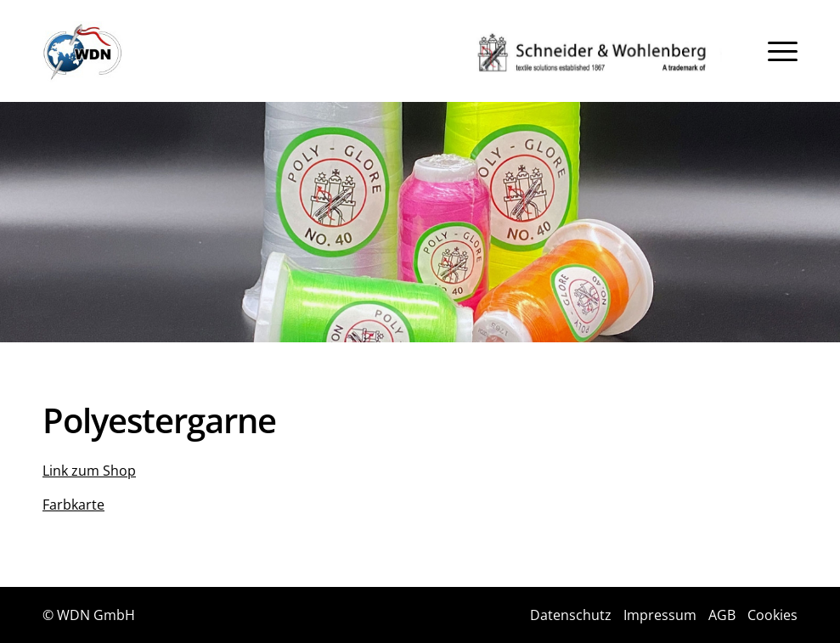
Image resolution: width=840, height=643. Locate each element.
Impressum (660, 615)
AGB (722, 615)
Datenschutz (571, 615)
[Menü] (783, 51)
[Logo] (83, 52)
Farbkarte (73, 505)
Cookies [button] (772, 615)
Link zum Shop (89, 471)
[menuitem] (783, 51)
